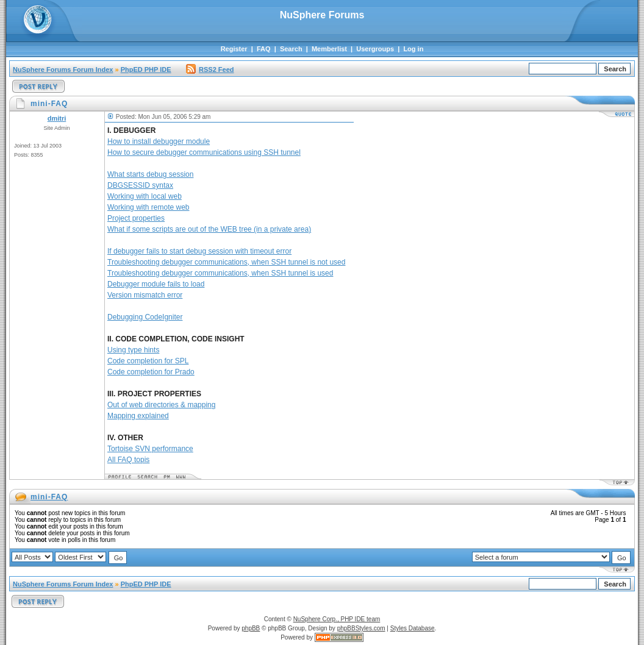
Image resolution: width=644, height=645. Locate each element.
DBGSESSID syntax (140, 185)
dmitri (57, 118)
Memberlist (329, 49)
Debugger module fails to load (156, 284)
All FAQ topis (128, 460)
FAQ (264, 49)
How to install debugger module (159, 141)
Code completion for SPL (148, 361)
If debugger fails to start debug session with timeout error (199, 251)
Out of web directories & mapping (161, 405)
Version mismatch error (145, 295)
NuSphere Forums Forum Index (63, 69)
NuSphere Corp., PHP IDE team (337, 619)
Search (291, 49)
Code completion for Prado (151, 372)
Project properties (136, 218)
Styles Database (413, 628)
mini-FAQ (49, 497)
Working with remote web (148, 207)
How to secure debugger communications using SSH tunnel (204, 152)
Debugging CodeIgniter (145, 317)
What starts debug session (150, 174)
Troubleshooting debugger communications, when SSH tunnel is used (220, 273)
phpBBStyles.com (361, 628)
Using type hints (133, 350)
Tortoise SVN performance (150, 449)
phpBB (251, 628)
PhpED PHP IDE (146, 69)
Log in (413, 49)
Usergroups (375, 49)
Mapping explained (138, 416)
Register (234, 49)
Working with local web (145, 196)
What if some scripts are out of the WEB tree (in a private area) (209, 229)
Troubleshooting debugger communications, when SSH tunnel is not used (226, 262)
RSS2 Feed (210, 69)
